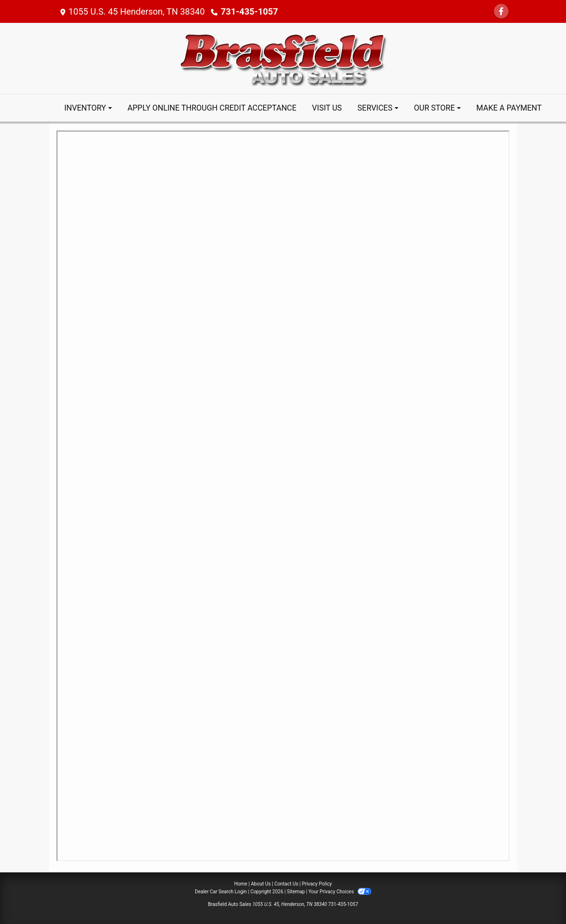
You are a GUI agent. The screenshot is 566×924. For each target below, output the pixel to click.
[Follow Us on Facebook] (501, 11)
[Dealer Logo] (283, 58)
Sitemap (296, 892)
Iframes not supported (283, 496)
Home (241, 884)
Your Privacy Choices (340, 892)
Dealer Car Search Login (221, 892)
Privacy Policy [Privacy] (317, 884)
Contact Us (286, 884)
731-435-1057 (249, 11)
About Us (261, 884)
